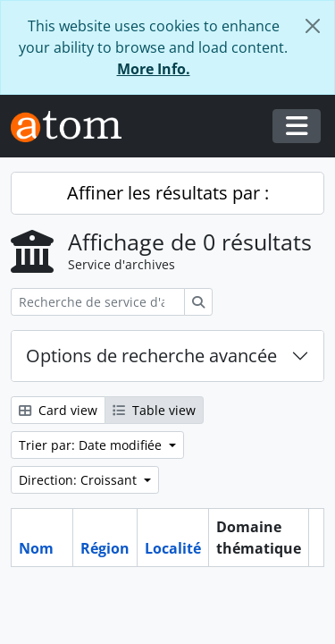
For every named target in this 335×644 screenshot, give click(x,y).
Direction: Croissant (80, 480)
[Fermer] (313, 26)
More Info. (154, 69)
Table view (154, 410)
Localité (173, 548)
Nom (36, 548)
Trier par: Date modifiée (92, 445)
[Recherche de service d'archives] (98, 302)
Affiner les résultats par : (168, 193)
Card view (58, 410)
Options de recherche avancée (151, 356)
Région (105, 548)
